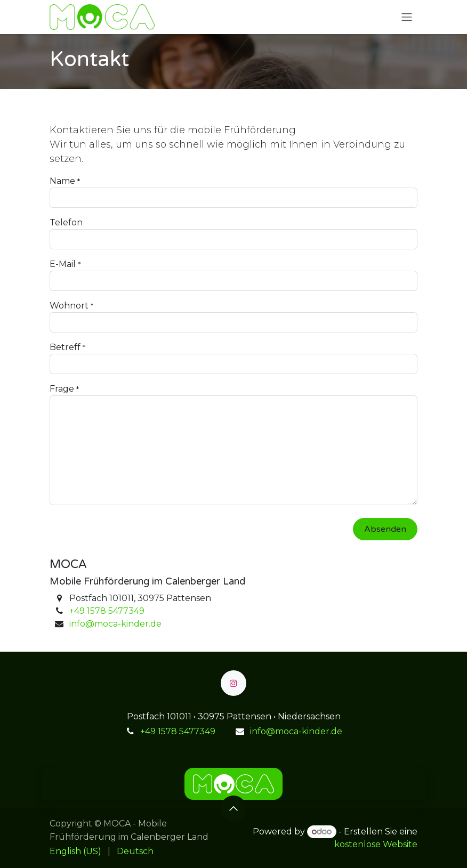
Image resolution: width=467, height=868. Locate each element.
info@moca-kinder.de (115, 624)
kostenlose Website (376, 844)
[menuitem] (75, 851)
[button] (233, 808)
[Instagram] (233, 683)
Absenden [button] (385, 529)
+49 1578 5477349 (107, 611)
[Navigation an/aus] (407, 17)
